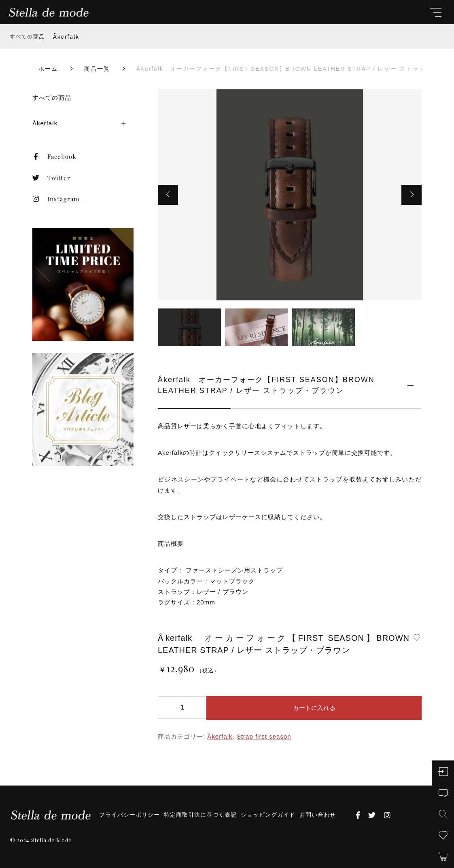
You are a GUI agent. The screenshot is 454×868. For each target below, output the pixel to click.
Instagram (56, 199)
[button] (168, 195)
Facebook (54, 156)
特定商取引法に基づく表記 (200, 815)
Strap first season (264, 736)
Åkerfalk (66, 36)
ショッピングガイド (268, 815)
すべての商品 (28, 36)
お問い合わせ (318, 815)
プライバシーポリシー (129, 815)
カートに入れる (314, 708)
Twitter (51, 178)
